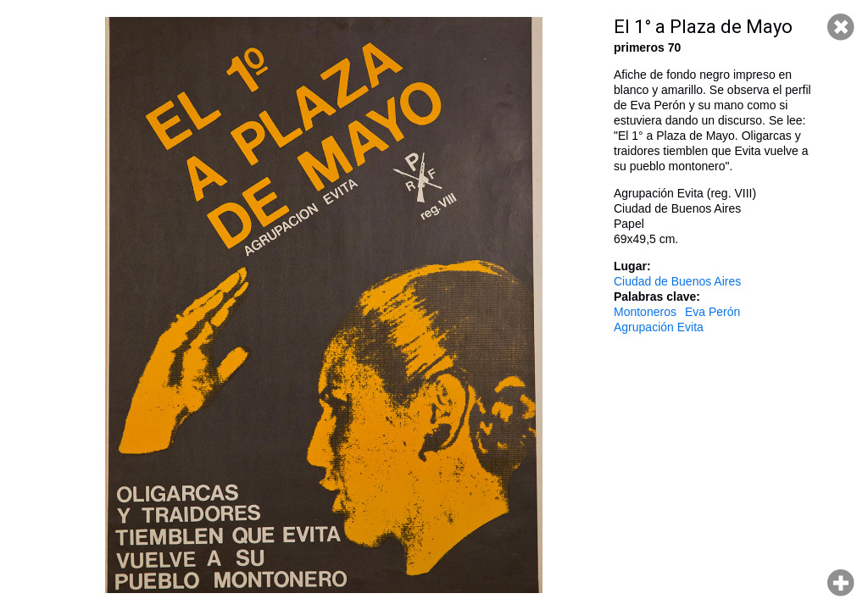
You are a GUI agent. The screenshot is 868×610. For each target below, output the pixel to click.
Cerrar (841, 27)
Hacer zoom (841, 583)
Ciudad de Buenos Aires (677, 281)
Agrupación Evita (659, 327)
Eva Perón (712, 312)
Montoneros (645, 312)
